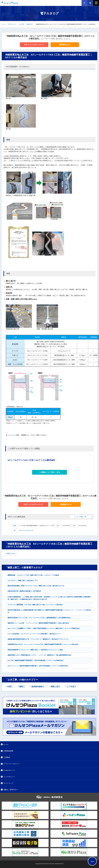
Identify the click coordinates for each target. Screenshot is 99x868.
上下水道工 (71, 687)
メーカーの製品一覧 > (80, 517)
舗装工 (22, 687)
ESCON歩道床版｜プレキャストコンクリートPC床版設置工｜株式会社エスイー (35, 634)
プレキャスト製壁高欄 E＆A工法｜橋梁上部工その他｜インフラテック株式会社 (35, 605)
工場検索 (7, 757)
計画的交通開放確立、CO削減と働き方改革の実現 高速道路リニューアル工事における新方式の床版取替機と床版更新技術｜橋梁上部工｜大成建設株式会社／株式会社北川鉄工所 (49, 598)
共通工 (10, 687)
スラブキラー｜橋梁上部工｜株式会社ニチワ (23, 581)
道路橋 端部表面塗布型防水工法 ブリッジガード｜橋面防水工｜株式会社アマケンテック (38, 639)
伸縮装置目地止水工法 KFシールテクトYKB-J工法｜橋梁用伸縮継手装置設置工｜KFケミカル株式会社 (43, 644)
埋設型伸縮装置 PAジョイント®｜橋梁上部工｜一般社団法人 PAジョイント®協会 (35, 650)
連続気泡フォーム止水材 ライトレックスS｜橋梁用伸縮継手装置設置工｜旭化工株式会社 (38, 623)
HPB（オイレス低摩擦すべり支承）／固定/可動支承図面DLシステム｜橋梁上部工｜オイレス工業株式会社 (44, 628)
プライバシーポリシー (12, 764)
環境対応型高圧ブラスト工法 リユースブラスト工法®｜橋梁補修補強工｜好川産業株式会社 (39, 618)
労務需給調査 (8, 751)
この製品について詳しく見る (49, 472)
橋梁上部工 (30, 24)
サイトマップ (8, 783)
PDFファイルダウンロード (34, 45)
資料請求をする (65, 45)
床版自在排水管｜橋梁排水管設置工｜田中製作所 (24, 591)
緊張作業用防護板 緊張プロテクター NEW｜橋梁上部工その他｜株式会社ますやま (36, 586)
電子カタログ (12, 24)
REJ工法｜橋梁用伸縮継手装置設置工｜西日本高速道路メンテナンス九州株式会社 (36, 660)
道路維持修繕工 (38, 687)
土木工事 (21, 24)
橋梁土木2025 (11, 553)
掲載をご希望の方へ (11, 790)
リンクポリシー (9, 777)
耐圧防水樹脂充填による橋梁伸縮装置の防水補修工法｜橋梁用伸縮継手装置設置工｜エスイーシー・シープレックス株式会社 (49, 611)
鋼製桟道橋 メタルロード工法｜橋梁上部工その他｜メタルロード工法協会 (33, 575)
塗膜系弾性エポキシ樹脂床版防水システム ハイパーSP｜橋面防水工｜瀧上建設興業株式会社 (39, 655)
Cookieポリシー (9, 770)
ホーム (4, 24)
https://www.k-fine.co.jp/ (26, 530)
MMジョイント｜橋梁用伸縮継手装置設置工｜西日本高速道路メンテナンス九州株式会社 (38, 666)
